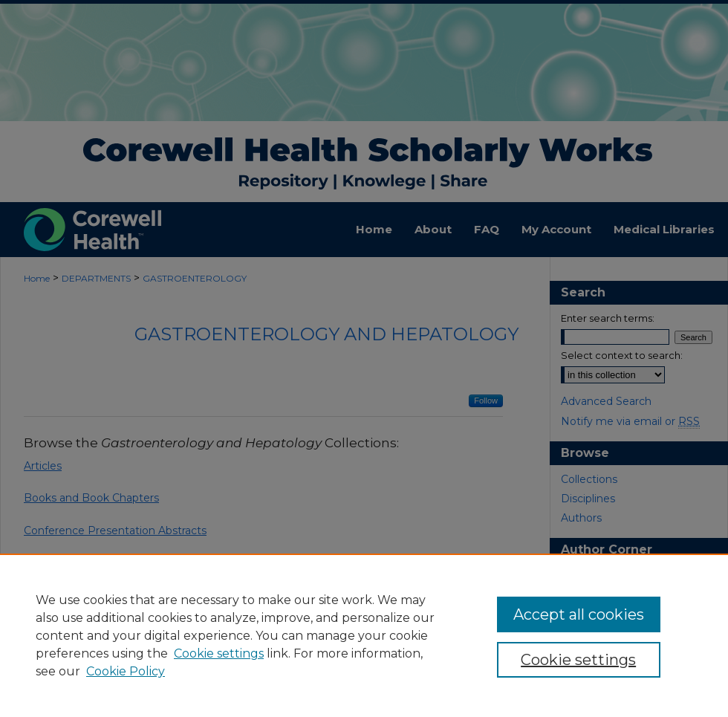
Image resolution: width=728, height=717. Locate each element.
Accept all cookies (579, 614)
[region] (364, 635)
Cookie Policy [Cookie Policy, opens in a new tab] (126, 671)
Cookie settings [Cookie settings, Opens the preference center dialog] (578, 660)
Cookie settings (219, 653)
